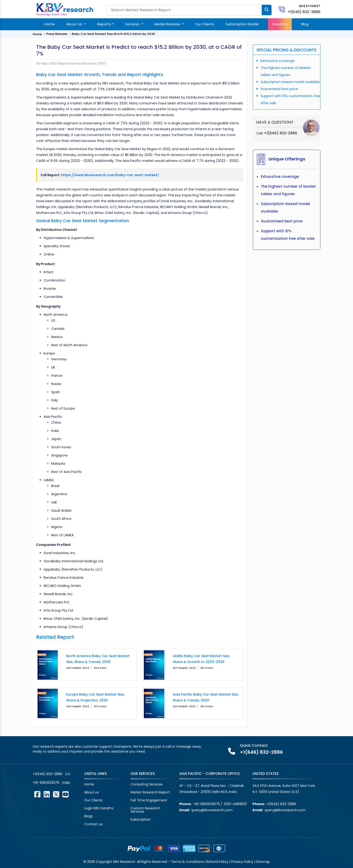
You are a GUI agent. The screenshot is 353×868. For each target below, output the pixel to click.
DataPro (280, 24)
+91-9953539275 (46, 783)
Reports (104, 24)
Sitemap (263, 862)
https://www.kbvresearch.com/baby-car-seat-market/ (110, 175)
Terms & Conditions (187, 862)
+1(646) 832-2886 (304, 12)
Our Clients (205, 24)
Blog (305, 24)
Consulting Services (147, 784)
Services (133, 24)
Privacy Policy (242, 862)
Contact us (94, 824)
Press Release (57, 34)
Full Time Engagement (149, 800)
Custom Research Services (145, 810)
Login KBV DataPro (99, 808)
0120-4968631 (235, 804)
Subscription (141, 819)
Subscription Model (242, 24)
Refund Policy (217, 862)
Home (50, 24)
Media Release (168, 24)
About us (92, 792)
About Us (75, 24)
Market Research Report (150, 792)
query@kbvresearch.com (212, 810)
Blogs (88, 816)
